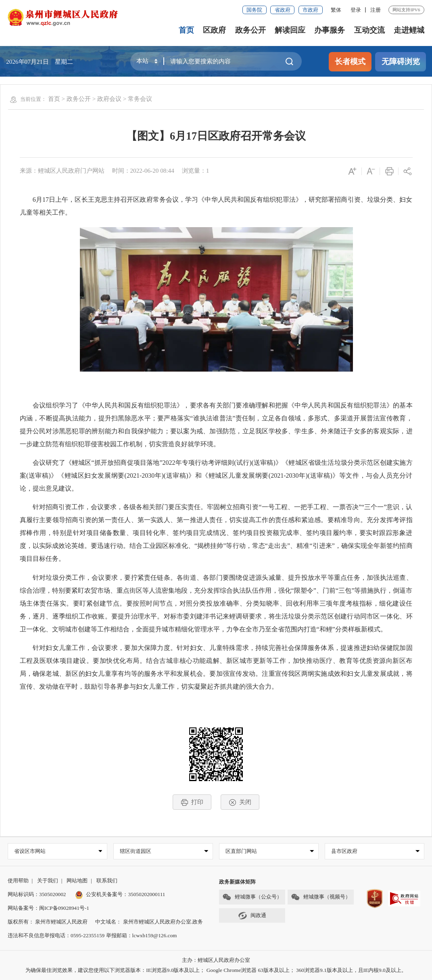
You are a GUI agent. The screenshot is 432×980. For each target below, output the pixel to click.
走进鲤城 (409, 30)
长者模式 (350, 62)
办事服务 (330, 30)
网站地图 (77, 881)
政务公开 (250, 30)
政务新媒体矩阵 (237, 882)
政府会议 (109, 99)
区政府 (214, 30)
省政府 (283, 10)
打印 (192, 802)
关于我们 (48, 881)
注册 (376, 10)
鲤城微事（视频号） (321, 897)
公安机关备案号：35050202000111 (120, 894)
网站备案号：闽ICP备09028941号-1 (48, 908)
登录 (356, 10)
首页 (186, 30)
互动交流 (369, 30)
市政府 (310, 10)
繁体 (336, 10)
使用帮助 (18, 881)
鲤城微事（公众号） (252, 897)
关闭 (240, 802)
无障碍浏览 (401, 62)
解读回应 (290, 30)
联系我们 (107, 881)
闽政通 (252, 916)
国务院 (254, 10)
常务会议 (140, 99)
